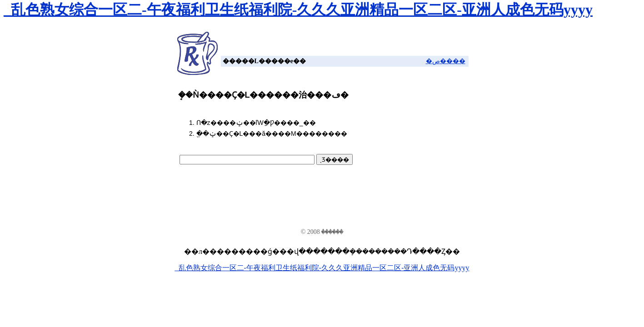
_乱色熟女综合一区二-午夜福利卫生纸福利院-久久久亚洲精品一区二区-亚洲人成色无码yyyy (298, 10)
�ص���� (446, 61)
